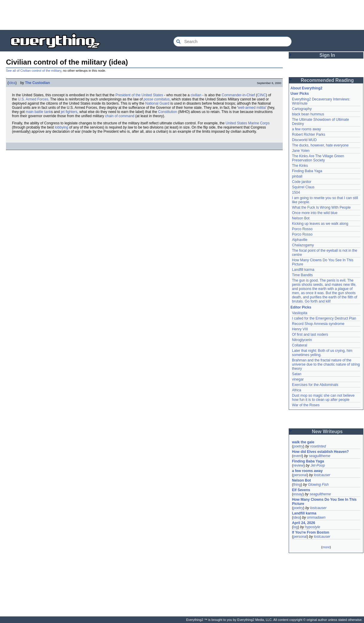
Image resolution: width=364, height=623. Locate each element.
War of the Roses (306, 405)
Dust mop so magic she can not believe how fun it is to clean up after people (323, 398)
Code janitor (302, 182)
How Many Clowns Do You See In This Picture (324, 502)
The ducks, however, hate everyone (320, 145)
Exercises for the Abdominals (315, 385)
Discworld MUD (304, 140)
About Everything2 (306, 88)
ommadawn (316, 517)
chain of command (120, 116)
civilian (196, 95)
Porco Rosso (302, 229)
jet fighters (69, 112)
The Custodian (38, 83)
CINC (261, 95)
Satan (297, 374)
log (296, 527)
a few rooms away (306, 129)
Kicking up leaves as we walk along (320, 224)
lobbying (61, 127)
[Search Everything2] (233, 42)
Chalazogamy (303, 245)
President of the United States (139, 95)
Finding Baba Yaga (307, 171)
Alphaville (300, 240)
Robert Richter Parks (309, 135)
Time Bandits (302, 275)
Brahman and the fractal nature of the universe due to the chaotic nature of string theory (326, 364)
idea (12, 83)
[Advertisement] (182, 15)
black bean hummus (308, 114)
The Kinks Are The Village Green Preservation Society (318, 158)
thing (297, 485)
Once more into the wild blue (315, 213)
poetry (298, 446)
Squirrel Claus (303, 187)
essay (298, 494)
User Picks (300, 94)
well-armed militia (252, 108)
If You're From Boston (311, 532)
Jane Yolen (301, 151)
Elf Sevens (301, 490)
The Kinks (300, 166)
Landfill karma (303, 270)
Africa (297, 390)
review (298, 465)
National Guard (157, 103)
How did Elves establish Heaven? (320, 452)
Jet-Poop (318, 465)
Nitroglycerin (302, 340)
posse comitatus (157, 99)
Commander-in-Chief (238, 95)
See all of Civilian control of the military (34, 71)
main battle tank (38, 112)
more (326, 547)
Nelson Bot (301, 218)
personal (300, 475)
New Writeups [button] (327, 432)
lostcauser (322, 475)
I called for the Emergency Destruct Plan (324, 318)
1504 (296, 193)
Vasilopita (300, 313)
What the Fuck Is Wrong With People (321, 207)
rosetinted (318, 446)
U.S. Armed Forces (33, 99)
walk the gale (303, 442)
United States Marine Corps (248, 123)
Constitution (168, 112)
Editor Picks (301, 307)
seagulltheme (320, 456)
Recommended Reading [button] (327, 80)
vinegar (298, 379)
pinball (297, 176)
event (298, 456)
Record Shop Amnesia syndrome (318, 324)
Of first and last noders (310, 335)
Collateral (300, 345)
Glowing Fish (318, 485)
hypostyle (312, 527)
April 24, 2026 (303, 523)
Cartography (302, 109)
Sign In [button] (327, 55)
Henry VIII (300, 329)
